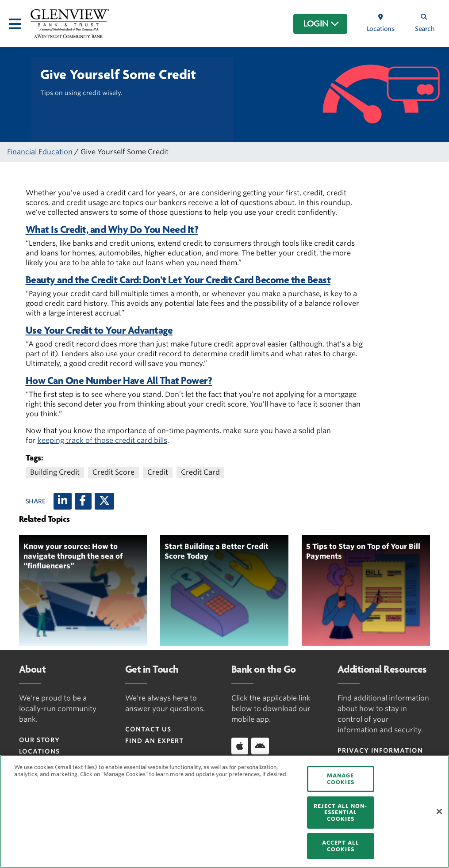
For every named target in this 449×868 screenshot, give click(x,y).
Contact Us (148, 729)
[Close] (439, 811)
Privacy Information (380, 750)
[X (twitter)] (104, 501)
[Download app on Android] (260, 746)
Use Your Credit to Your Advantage (99, 330)
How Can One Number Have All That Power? (119, 381)
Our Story (39, 740)
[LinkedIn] (63, 501)
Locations (39, 751)
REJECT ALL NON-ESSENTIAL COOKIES (340, 812)
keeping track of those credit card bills (102, 440)
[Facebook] (83, 501)
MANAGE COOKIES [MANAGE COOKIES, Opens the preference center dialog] (341, 779)
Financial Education (40, 152)
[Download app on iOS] (240, 746)
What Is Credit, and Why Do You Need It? (112, 230)
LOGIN (321, 24)
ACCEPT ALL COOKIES (341, 846)
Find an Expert (154, 741)
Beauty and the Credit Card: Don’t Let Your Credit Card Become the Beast (178, 280)
